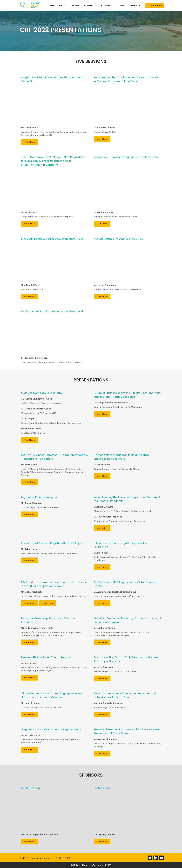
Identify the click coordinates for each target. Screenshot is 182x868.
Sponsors (135, 5)
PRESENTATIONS (155, 5)
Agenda (76, 5)
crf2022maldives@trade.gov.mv (36, 858)
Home (52, 5)
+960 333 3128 (64, 858)
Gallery (63, 5)
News (122, 5)
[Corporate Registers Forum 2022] (31, 5)
